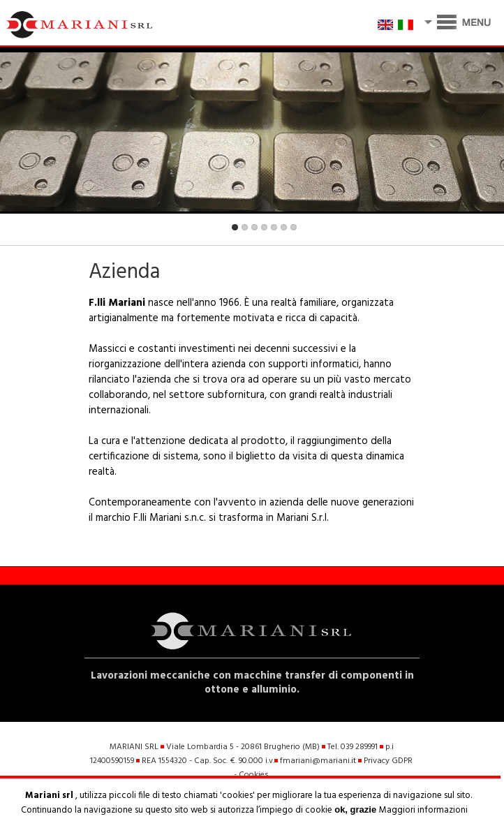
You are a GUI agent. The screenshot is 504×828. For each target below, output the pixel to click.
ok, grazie (357, 809)
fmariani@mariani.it (318, 761)
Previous (20, 231)
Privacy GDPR (388, 761)
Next (484, 231)
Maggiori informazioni (423, 810)
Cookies (254, 775)
